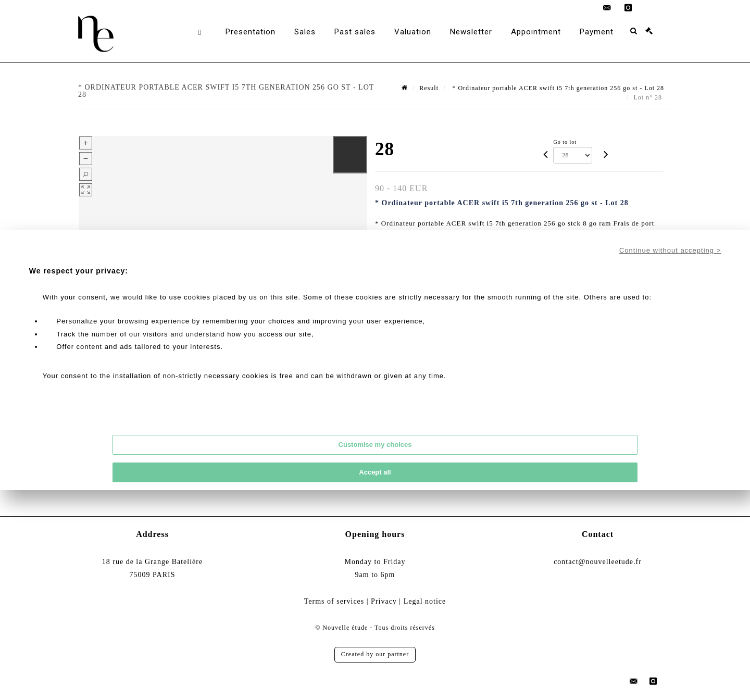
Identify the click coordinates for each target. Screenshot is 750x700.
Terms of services (334, 601)
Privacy (384, 601)
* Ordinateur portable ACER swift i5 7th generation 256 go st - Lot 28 (557, 88)
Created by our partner (375, 654)
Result (429, 88)
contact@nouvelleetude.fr (598, 562)
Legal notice (425, 601)
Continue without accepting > (670, 250)
